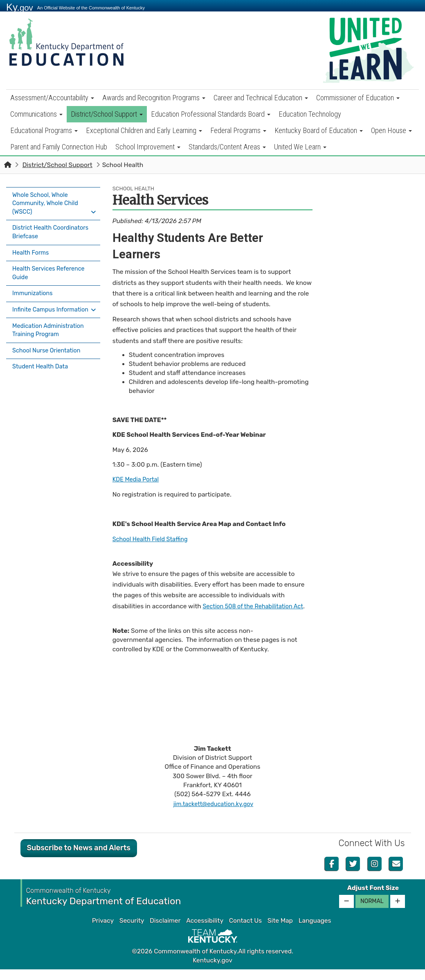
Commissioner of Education (358, 98)
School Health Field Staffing (153, 539)
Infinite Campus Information (35, 307)
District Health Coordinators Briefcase (46, 231)
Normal (372, 912)
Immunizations (34, 288)
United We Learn (300, 147)
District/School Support (107, 114)
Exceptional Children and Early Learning (144, 130)
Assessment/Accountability (52, 98)
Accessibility (205, 931)
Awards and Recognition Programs (154, 98)
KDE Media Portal (138, 479)
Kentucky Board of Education (319, 130)
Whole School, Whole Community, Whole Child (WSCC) (48, 203)
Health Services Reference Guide (51, 269)
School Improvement (148, 147)
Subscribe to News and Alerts (79, 859)
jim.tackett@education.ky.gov (214, 815)
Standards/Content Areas (227, 147)
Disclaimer (165, 931)
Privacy (103, 931)
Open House (391, 130)
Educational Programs (44, 130)
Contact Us (245, 931)
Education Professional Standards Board (211, 114)
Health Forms (32, 251)
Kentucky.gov (212, 971)
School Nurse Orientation (49, 350)
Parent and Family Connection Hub (59, 147)
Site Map (280, 931)
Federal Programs (238, 130)
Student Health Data (42, 364)
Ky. (20, 7)
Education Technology (310, 114)
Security (132, 931)
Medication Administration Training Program (51, 330)
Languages (315, 931)
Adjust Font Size (373, 899)
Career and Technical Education (261, 98)
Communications (36, 114)
